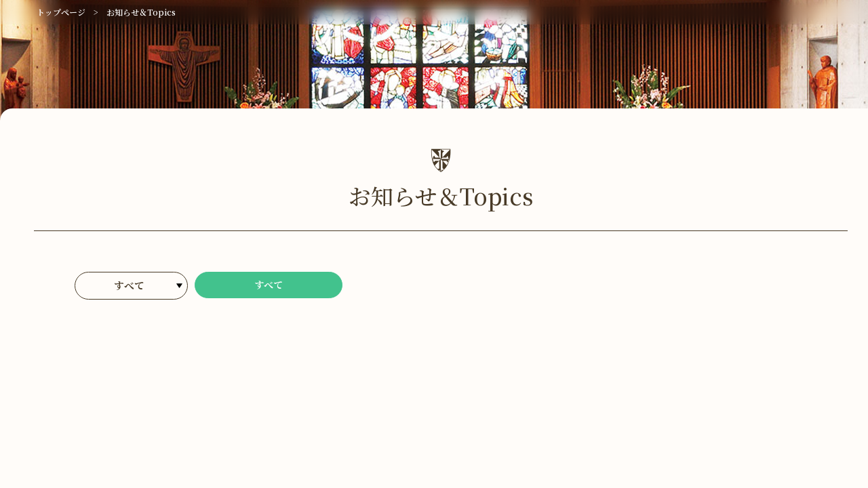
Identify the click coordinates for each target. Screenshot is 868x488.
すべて (269, 286)
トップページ (61, 12)
